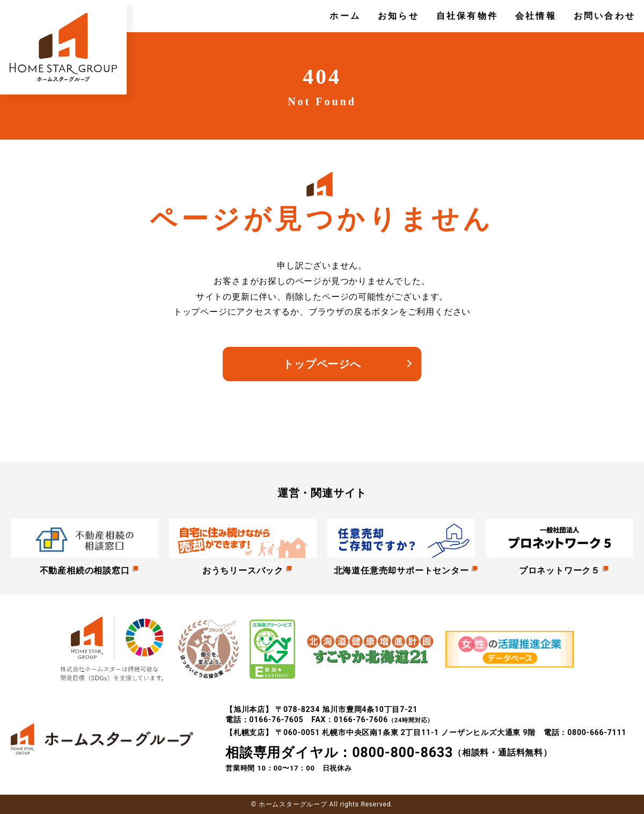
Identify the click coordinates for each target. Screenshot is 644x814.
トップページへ (322, 364)
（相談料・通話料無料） (389, 753)
